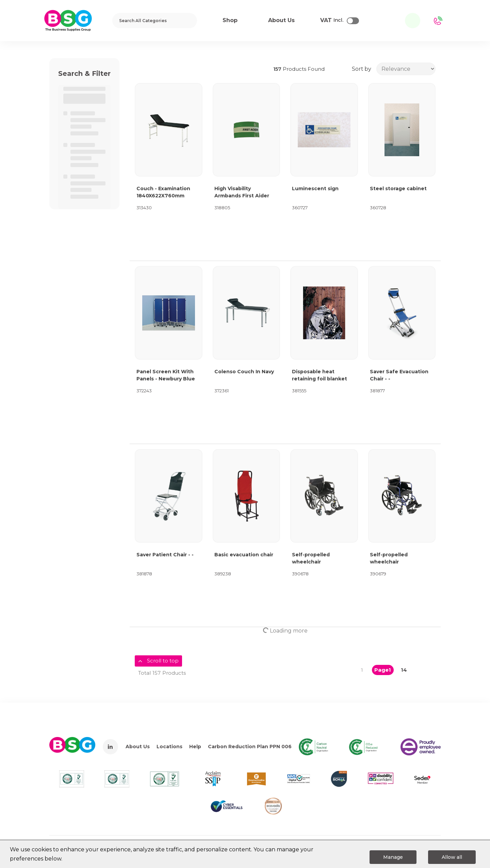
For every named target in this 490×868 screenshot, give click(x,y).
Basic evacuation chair (244, 555)
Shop (230, 20)
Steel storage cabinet (398, 189)
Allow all (452, 857)
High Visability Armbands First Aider (242, 192)
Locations (169, 747)
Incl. (332, 20)
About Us (138, 747)
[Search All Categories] (155, 21)
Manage (393, 857)
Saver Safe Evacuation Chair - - (399, 375)
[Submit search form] (187, 21)
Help (195, 747)
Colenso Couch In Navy (244, 372)
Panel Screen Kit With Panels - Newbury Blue (166, 375)
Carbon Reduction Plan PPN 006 (250, 747)
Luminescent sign (315, 189)
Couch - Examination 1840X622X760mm (163, 192)
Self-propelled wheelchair (311, 558)
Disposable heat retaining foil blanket (320, 375)
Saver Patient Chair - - (165, 555)
